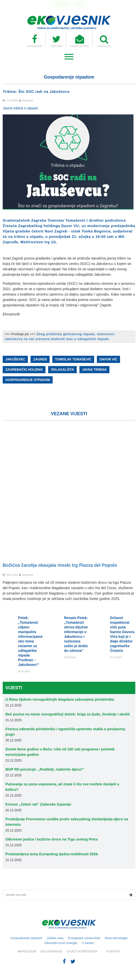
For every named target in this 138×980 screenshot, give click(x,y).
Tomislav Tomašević (73, 359)
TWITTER (56, 41)
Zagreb (40, 359)
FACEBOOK (35, 41)
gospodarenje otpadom (28, 380)
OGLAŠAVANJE (61, 4)
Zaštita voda (55, 938)
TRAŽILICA (104, 41)
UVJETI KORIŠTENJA (82, 951)
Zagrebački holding (24, 370)
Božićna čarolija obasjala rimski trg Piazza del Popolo (60, 565)
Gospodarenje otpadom (26, 938)
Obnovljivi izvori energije (61, 943)
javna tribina (94, 370)
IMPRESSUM (27, 951)
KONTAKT (79, 4)
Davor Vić (108, 359)
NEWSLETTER (80, 41)
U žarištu (88, 943)
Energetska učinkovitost (84, 938)
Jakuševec (15, 359)
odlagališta (62, 370)
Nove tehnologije (116, 938)
